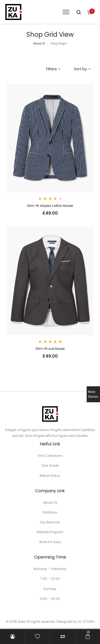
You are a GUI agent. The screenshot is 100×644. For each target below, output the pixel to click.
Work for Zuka (50, 542)
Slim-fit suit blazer (50, 349)
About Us (50, 503)
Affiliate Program (50, 532)
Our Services (50, 522)
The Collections (50, 456)
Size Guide (50, 465)
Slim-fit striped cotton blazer (50, 206)
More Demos (93, 394)
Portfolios (50, 512)
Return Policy (50, 476)
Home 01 (39, 44)
